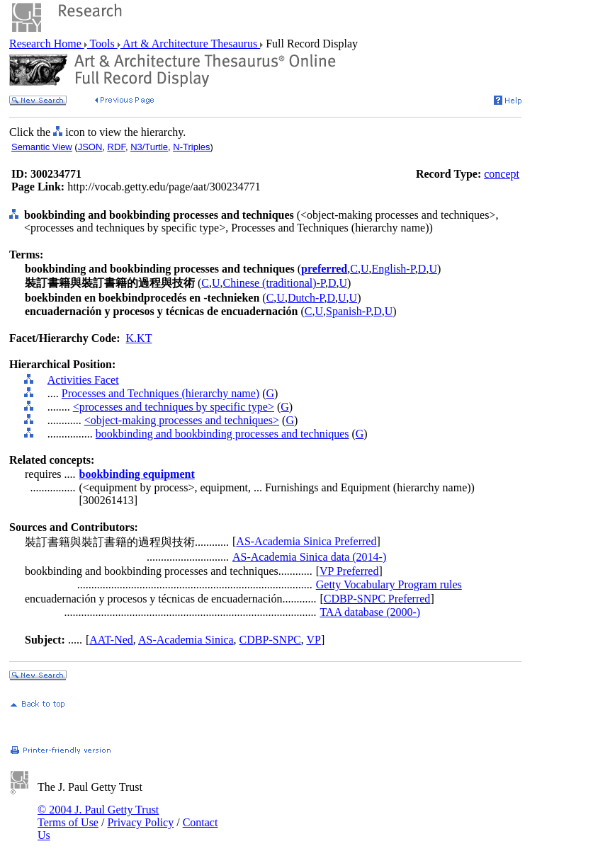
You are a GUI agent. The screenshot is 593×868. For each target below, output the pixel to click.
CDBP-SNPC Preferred (377, 599)
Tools (102, 44)
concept (502, 174)
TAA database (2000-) (370, 612)
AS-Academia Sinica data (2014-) (309, 557)
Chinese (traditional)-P (274, 283)
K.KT (139, 338)
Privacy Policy (140, 822)
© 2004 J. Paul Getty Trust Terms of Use (98, 816)
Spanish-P (348, 311)
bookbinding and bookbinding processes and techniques (222, 434)
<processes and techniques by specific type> (174, 407)
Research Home (47, 44)
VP (313, 640)
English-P (393, 269)
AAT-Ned (111, 640)
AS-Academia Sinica (186, 640)
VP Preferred (349, 571)
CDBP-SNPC (270, 640)
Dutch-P (306, 298)
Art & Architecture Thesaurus (190, 44)
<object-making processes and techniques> (182, 420)
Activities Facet (83, 380)
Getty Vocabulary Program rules (389, 584)
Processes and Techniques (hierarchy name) (160, 393)
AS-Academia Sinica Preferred (306, 541)
